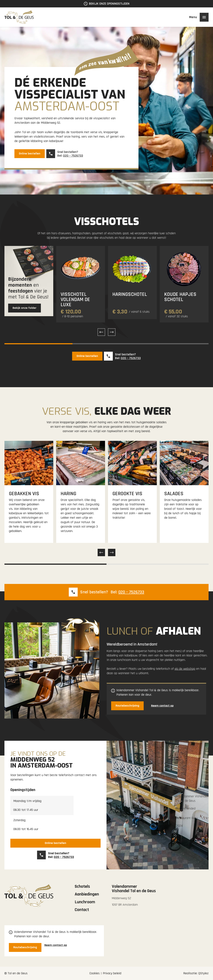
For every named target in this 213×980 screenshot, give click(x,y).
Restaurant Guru (187, 818)
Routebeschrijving (127, 706)
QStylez (203, 973)
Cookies (95, 973)
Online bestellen (30, 154)
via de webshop (185, 669)
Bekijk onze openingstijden (109, 4)
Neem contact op (162, 706)
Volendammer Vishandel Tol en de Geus (192, 799)
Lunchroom (85, 902)
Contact (82, 910)
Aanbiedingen (87, 894)
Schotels (82, 886)
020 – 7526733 (73, 156)
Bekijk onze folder (24, 308)
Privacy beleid (112, 973)
